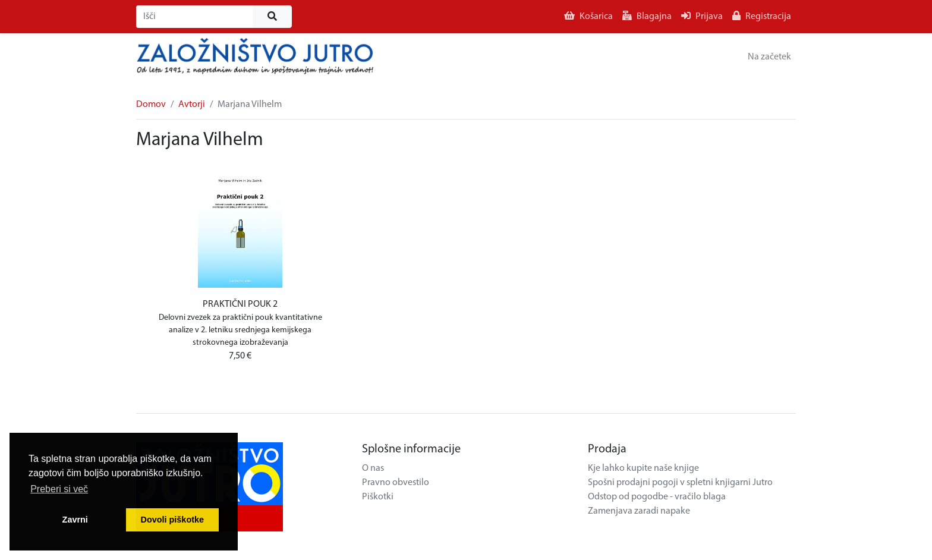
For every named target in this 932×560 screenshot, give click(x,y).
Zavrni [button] (75, 520)
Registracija (762, 16)
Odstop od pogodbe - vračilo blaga (657, 497)
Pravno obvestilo (396, 483)
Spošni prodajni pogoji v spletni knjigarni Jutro (680, 483)
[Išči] (195, 17)
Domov (151, 105)
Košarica (588, 16)
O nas (373, 468)
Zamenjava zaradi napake (639, 511)
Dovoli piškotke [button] (172, 520)
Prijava (702, 16)
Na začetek (769, 57)
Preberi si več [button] (59, 489)
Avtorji (192, 105)
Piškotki (378, 497)
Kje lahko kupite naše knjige (643, 468)
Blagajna (647, 16)
